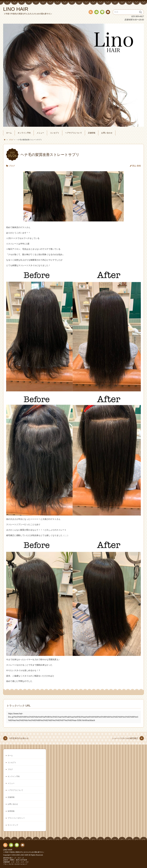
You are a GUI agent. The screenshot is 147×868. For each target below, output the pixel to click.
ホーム (9, 133)
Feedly (96, 12)
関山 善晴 (137, 166)
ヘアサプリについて (74, 133)
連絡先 (108, 12)
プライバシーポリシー (16, 818)
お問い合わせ (107, 133)
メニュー (40, 133)
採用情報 (11, 811)
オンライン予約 (24, 133)
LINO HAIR (8, 850)
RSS (90, 13)
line (102, 12)
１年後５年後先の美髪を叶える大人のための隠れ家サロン (24, 852)
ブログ (12, 166)
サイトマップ (13, 825)
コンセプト (55, 133)
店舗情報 (92, 133)
